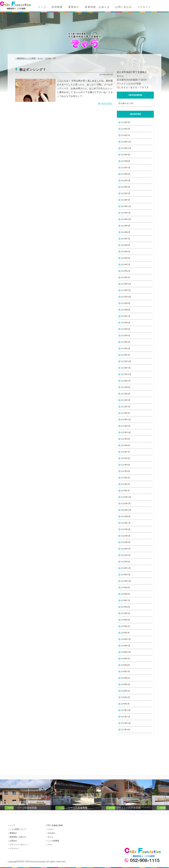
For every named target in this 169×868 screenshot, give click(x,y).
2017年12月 (126, 710)
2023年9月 (126, 303)
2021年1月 (125, 491)
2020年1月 (125, 562)
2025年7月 (126, 168)
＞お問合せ (12, 841)
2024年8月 (126, 232)
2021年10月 (126, 432)
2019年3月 (125, 620)
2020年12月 (126, 497)
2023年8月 (126, 310)
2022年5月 (126, 400)
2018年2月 (125, 697)
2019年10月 (126, 581)
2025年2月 (126, 193)
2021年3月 (125, 478)
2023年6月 (126, 323)
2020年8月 (126, 516)
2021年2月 (125, 484)
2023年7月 (126, 316)
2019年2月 (125, 626)
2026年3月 (126, 122)
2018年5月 (125, 684)
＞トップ (11, 825)
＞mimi (49, 845)
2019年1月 (125, 633)
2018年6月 (125, 678)
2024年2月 (126, 271)
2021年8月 (125, 445)
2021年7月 (125, 452)
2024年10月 (126, 219)
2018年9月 (125, 658)
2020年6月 (126, 529)
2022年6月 (126, 394)
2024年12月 (126, 206)
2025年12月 (126, 142)
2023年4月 (126, 335)
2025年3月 (126, 187)
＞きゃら (50, 837)
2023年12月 (126, 284)
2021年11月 (126, 426)
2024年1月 (125, 277)
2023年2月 (126, 348)
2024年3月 (126, 264)
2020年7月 (126, 523)
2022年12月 (126, 361)
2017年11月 (126, 717)
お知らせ (125, 103)
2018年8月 (125, 665)
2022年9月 (126, 381)
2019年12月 (126, 568)
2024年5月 (126, 251)
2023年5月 (126, 329)
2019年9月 (125, 587)
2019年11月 (126, 575)
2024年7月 (125, 239)
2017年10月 (126, 723)
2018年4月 (125, 691)
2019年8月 (125, 594)
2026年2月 (126, 129)
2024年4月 (126, 258)
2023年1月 (125, 355)
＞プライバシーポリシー (18, 845)
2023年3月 (126, 342)
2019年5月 (125, 613)
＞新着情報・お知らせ (17, 837)
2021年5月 (125, 465)
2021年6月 (125, 458)
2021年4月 (125, 471)
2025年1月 (125, 200)
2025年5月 (126, 180)
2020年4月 (126, 542)
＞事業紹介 (12, 833)
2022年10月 (126, 374)
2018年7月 (125, 671)
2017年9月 (125, 730)
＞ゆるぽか (51, 833)
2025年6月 (126, 174)
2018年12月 (126, 639)
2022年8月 (126, 387)
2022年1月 (125, 413)
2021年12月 (126, 419)
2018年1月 (125, 704)
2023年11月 (126, 290)
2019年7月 (125, 600)
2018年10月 (126, 652)
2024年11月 (126, 213)
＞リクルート (13, 848)
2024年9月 (126, 226)
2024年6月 (126, 245)
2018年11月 (126, 646)
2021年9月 (125, 439)
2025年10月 (126, 148)
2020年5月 (126, 536)
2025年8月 (126, 161)
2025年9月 (126, 155)
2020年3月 (126, 549)
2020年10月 (126, 510)
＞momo (50, 829)
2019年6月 (125, 607)
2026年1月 (125, 135)
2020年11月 (126, 503)
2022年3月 (126, 407)
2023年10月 (126, 297)
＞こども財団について (17, 829)
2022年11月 (126, 368)
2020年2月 (126, 555)
